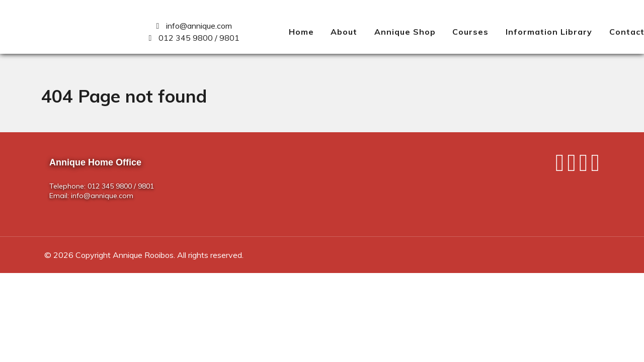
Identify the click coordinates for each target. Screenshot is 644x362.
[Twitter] (573, 166)
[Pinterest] (595, 166)
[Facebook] (561, 166)
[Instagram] (585, 166)
